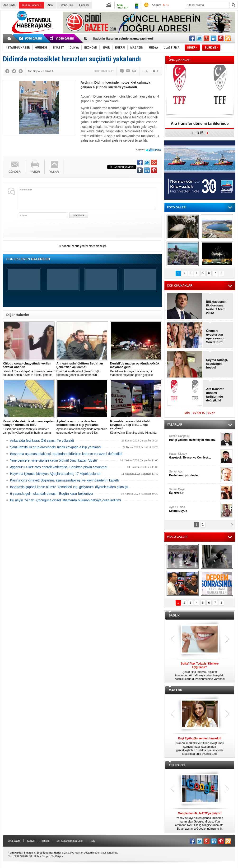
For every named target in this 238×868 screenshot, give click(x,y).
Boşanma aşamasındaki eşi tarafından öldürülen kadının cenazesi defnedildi (66, 454)
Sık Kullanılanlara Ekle (70, 841)
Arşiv (50, 5)
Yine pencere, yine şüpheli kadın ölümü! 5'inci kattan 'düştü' (54, 460)
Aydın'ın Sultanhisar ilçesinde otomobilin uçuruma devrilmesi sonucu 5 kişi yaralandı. (82, 427)
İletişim (46, 841)
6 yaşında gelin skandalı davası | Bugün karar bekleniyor (52, 494)
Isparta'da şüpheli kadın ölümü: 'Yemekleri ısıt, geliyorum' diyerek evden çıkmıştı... (71, 487)
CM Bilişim (57, 856)
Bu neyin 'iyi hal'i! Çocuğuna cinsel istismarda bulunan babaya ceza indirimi (66, 500)
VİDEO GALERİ (177, 537)
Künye (31, 841)
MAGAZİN (176, 690)
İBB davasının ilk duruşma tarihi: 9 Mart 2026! (216, 307)
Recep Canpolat (194, 438)
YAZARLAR (175, 425)
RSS (92, 841)
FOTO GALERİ (177, 207)
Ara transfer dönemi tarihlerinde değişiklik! (200, 125)
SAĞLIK (174, 616)
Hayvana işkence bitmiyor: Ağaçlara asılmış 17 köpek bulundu (56, 474)
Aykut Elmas (194, 509)
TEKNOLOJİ (177, 765)
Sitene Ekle (66, 5)
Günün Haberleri (31, 5)
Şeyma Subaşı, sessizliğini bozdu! (217, 364)
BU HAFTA (199, 413)
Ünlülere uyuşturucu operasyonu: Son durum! (215, 336)
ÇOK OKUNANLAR (180, 286)
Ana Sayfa (10, 5)
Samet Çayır (194, 491)
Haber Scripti (42, 856)
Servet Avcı (194, 474)
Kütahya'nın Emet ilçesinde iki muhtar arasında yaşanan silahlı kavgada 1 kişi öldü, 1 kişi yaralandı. (136, 427)
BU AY (211, 413)
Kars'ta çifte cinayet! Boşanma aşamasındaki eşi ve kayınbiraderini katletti (65, 480)
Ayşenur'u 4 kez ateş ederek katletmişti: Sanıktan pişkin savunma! (59, 467)
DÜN (187, 413)
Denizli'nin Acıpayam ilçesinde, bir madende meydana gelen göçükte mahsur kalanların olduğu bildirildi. (136, 369)
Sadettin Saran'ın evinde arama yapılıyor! (123, 38)
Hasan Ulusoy (194, 456)
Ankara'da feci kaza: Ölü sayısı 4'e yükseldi (42, 441)
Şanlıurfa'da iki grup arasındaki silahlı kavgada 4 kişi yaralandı (56, 447)
